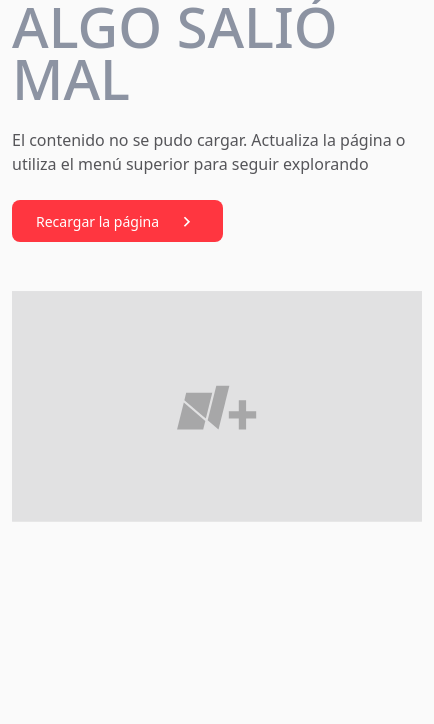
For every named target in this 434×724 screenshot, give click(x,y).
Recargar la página (117, 222)
